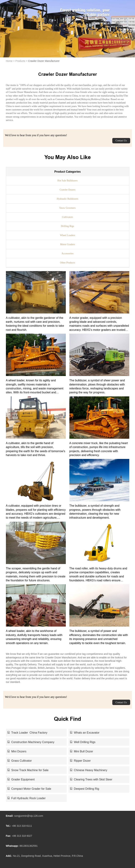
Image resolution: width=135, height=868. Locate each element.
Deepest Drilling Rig (85, 789)
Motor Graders (67, 244)
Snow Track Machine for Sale (28, 770)
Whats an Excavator (85, 733)
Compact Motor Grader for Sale (29, 789)
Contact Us (121, 141)
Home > (10, 61)
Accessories (67, 254)
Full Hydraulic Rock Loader (27, 798)
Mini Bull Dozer (82, 751)
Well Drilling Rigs (83, 742)
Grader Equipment (21, 779)
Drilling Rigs (68, 226)
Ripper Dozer (80, 761)
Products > (21, 61)
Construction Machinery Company (31, 742)
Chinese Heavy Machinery (89, 770)
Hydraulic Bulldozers (67, 199)
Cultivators (67, 217)
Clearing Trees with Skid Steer (91, 779)
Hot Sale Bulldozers (67, 181)
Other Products (67, 263)
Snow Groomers (67, 208)
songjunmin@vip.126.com (29, 816)
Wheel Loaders (67, 235)
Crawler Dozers (67, 190)
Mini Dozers (17, 751)
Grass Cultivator (20, 761)
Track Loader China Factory (27, 733)
